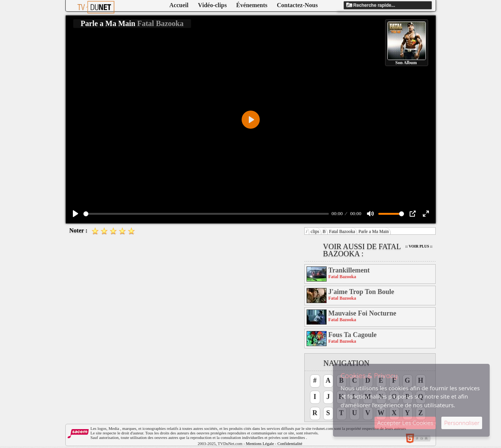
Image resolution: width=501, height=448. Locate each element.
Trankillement (349, 270)
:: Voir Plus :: (419, 246)
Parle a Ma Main (374, 231)
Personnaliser (462, 423)
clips (315, 231)
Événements (252, 5)
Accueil (179, 5)
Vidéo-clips (212, 5)
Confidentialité (290, 443)
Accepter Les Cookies (405, 423)
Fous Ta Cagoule (353, 335)
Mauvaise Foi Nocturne (362, 313)
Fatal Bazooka (342, 231)
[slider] (206, 214)
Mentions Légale (260, 443)
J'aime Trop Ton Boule (361, 292)
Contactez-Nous (297, 5)
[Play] (76, 214)
